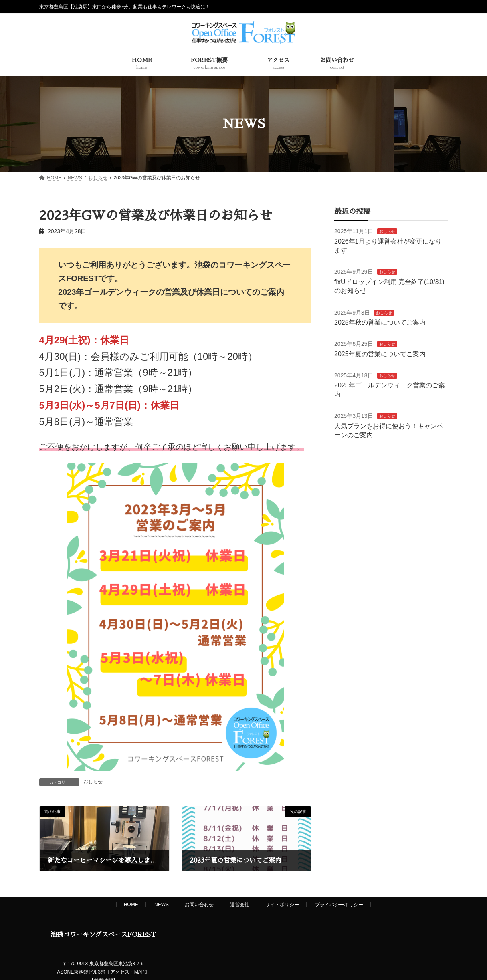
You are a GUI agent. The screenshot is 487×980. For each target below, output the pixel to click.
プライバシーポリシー (339, 905)
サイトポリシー (282, 905)
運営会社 (240, 905)
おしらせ (93, 782)
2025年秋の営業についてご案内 (380, 322)
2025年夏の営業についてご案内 (380, 354)
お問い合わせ (199, 905)
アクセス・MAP (127, 972)
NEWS (162, 905)
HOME (131, 905)
